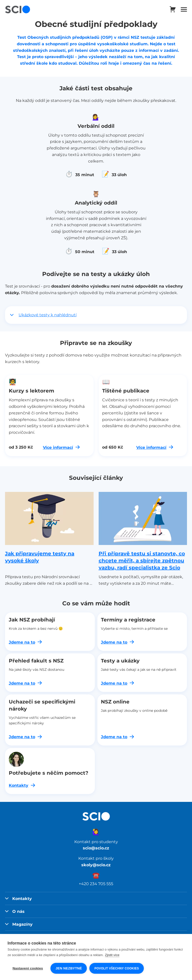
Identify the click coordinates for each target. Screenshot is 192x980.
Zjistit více (112, 955)
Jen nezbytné (69, 968)
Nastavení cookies (28, 968)
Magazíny (19, 924)
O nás (15, 911)
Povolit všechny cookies (117, 968)
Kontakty (18, 898)
